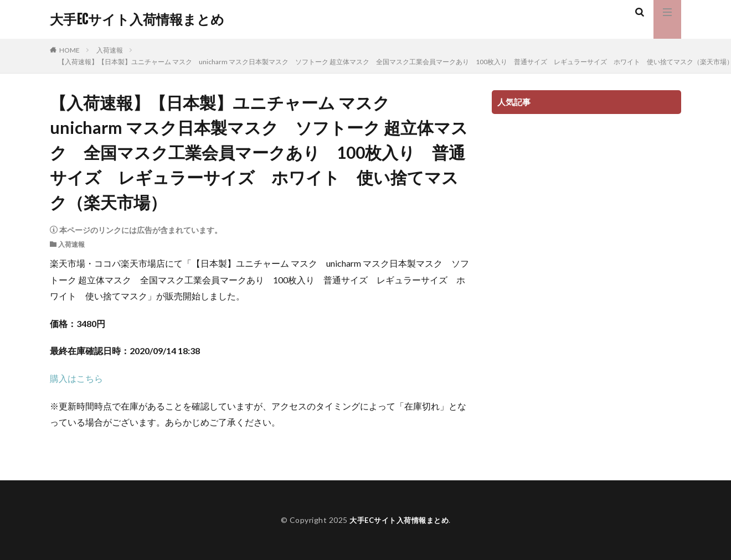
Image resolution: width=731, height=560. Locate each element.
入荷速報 (110, 50)
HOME (70, 50)
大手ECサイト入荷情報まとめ (137, 19)
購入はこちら (76, 378)
